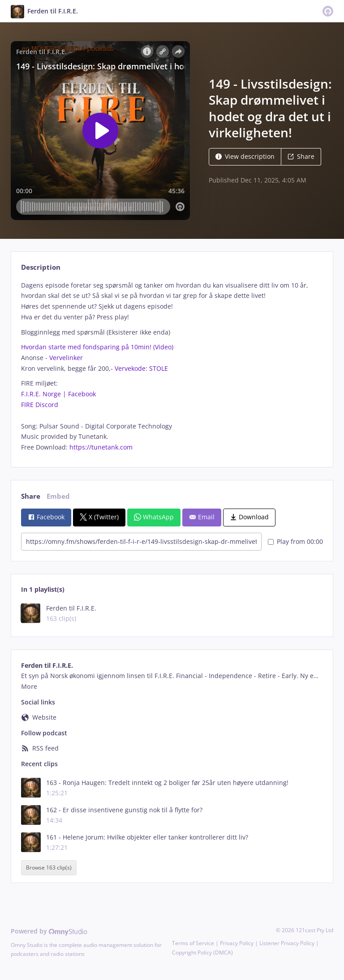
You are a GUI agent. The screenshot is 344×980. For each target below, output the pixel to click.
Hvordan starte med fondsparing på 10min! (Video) (97, 347)
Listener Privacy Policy (287, 943)
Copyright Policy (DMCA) (202, 952)
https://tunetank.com (101, 447)
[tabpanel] (172, 366)
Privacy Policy (237, 943)
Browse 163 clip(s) (49, 868)
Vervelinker (66, 358)
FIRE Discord (40, 405)
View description (245, 156)
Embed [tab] (58, 496)
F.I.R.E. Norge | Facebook (58, 394)
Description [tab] (41, 267)
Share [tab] (31, 496)
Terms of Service (193, 943)
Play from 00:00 (295, 541)
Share (301, 156)
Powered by (49, 931)
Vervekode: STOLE (141, 368)
